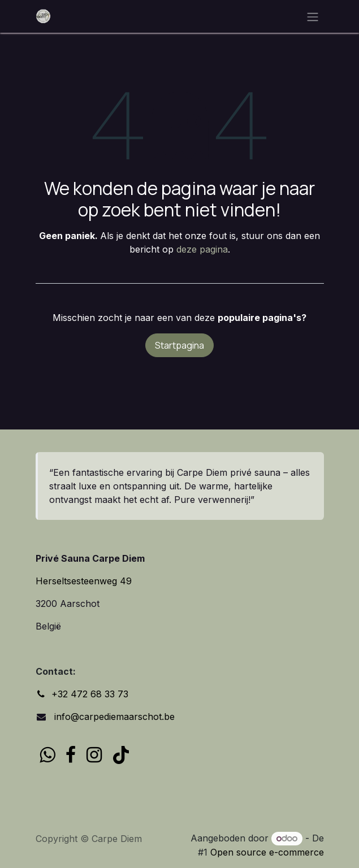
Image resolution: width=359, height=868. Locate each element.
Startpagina (179, 345)
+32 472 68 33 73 (90, 694)
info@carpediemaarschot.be (113, 717)
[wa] (47, 755)
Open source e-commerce (267, 852)
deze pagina (202, 249)
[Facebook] (71, 755)
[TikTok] (121, 755)
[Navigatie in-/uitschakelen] (313, 16)
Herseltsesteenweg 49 (84, 581)
